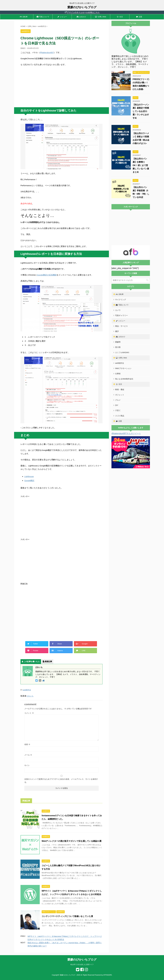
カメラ (118, 310)
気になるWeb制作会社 (124, 379)
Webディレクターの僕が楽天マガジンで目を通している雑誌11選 (72, 841)
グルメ (118, 400)
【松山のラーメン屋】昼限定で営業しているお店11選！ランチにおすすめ (141, 111)
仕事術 (118, 374)
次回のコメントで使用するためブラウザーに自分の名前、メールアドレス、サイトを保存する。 (61, 781)
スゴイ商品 (120, 416)
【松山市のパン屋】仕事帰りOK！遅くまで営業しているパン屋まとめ (141, 165)
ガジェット (120, 395)
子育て (118, 411)
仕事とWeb (101, 17)
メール (28, 755)
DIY (117, 405)
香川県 (118, 347)
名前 (27, 744)
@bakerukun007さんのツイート (126, 433)
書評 (117, 331)
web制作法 (27, 690)
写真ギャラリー (121, 315)
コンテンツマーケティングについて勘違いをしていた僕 (67, 916)
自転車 (24, 17)
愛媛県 (118, 342)
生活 (120, 17)
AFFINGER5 (107, 975)
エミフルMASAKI (122, 352)
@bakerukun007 (47, 52)
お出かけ (81, 17)
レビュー (62, 17)
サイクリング (121, 300)
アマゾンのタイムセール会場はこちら (82, 12)
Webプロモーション (123, 368)
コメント (29, 713)
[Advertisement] (61, 87)
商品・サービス (121, 326)
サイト (27, 765)
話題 (139, 17)
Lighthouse (29, 476)
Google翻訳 (29, 481)
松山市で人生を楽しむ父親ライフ (82, 964)
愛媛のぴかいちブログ (82, 7)
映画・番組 (120, 389)
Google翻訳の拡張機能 (47, 275)
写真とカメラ (43, 17)
